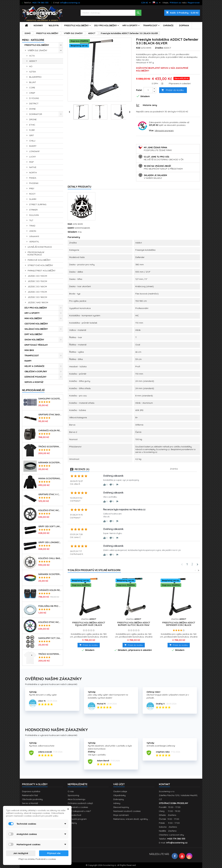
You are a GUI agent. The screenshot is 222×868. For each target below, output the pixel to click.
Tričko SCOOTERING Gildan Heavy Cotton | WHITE (50, 654)
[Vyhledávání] (111, 13)
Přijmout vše (54, 853)
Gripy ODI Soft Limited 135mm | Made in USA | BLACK (50, 526)
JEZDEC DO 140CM (37, 276)
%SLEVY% (54, 25)
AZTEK (33, 72)
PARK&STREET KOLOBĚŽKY (42, 271)
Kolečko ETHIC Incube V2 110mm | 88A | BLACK (50, 510)
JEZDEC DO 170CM (37, 292)
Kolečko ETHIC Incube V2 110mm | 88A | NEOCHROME (50, 622)
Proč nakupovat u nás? (79, 811)
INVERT (33, 146)
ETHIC (32, 125)
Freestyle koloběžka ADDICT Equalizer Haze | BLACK (89, 624)
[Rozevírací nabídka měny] (146, 3)
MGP (31, 162)
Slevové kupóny (121, 807)
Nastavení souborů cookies (127, 811)
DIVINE (32, 109)
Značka (159, 48)
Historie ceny (150, 105)
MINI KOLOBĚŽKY (33, 318)
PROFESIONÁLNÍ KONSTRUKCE (36, 253)
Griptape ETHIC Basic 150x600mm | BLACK (50, 415)
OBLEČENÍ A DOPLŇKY (36, 371)
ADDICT (33, 61)
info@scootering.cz (70, 3)
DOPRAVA (184, 25)
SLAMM (33, 199)
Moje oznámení (121, 815)
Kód (138, 48)
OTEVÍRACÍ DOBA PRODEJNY (173, 803)
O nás (71, 791)
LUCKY (32, 157)
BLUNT (33, 82)
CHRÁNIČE (168, 25)
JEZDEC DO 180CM (37, 297)
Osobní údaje (120, 791)
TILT (31, 220)
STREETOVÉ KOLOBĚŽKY (40, 265)
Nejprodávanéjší (33, 390)
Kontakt (164, 784)
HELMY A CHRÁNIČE (34, 366)
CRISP (32, 93)
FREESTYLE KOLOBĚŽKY (76, 25)
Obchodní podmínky (32, 799)
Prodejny (72, 823)
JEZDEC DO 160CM (37, 287)
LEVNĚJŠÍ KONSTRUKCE (40, 247)
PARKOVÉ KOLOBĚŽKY (39, 260)
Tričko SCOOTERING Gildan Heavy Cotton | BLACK (50, 447)
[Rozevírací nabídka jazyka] (157, 3)
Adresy (117, 803)
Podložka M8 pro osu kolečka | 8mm (50, 606)
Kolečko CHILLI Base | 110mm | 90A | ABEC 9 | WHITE (50, 558)
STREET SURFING (38, 204)
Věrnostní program (164, 131)
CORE (32, 88)
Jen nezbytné (21, 853)
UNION (33, 231)
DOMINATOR (36, 114)
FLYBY (32, 130)
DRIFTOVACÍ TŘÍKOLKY (36, 345)
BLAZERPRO (35, 77)
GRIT (32, 135)
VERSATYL (34, 242)
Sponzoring (73, 795)
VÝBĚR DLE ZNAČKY (37, 50)
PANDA (33, 178)
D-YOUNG (34, 98)
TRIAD (32, 226)
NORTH (33, 173)
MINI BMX (29, 350)
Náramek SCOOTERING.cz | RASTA (50, 574)
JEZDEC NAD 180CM (38, 302)
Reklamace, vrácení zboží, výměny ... (132, 819)
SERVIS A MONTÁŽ (34, 382)
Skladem (72, 232)
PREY (32, 188)
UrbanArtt (34, 236)
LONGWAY (34, 151)
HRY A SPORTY (130, 25)
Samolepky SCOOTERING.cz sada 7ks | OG (50, 399)
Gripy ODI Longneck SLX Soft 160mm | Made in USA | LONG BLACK (50, 542)
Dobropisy (119, 799)
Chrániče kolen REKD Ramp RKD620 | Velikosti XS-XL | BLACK (50, 431)
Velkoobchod (74, 815)
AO (31, 66)
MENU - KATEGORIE (33, 40)
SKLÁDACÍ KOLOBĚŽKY (36, 329)
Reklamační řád (30, 795)
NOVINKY (38, 25)
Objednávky (119, 795)
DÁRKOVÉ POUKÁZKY (35, 377)
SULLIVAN (34, 215)
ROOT (32, 194)
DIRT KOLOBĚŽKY (33, 334)
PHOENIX (34, 183)
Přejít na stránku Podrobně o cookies (37, 859)
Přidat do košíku (173, 90)
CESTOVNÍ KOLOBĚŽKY (36, 324)
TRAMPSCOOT (150, 25)
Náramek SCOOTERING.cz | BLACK (50, 463)
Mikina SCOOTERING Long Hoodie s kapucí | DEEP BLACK (50, 478)
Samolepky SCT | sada (50, 638)
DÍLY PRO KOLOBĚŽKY (106, 25)
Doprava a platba (31, 791)
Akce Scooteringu (76, 799)
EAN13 (71, 228)
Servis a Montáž (30, 803)
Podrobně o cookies (78, 807)
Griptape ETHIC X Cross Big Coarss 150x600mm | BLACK (50, 494)
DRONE (33, 119)
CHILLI (32, 141)
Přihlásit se (175, 3)
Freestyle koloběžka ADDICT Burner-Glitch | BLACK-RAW (134, 624)
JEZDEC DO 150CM (37, 281)
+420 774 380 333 (40, 3)
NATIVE (33, 167)
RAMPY (28, 361)
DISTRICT (34, 103)
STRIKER (33, 210)
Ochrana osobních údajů (80, 803)
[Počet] (148, 90)
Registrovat (194, 3)
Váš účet (119, 784)
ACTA (32, 56)
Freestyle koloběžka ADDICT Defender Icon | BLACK (179, 624)
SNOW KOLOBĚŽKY (34, 340)
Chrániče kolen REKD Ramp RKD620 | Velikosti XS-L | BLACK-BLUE (50, 590)
